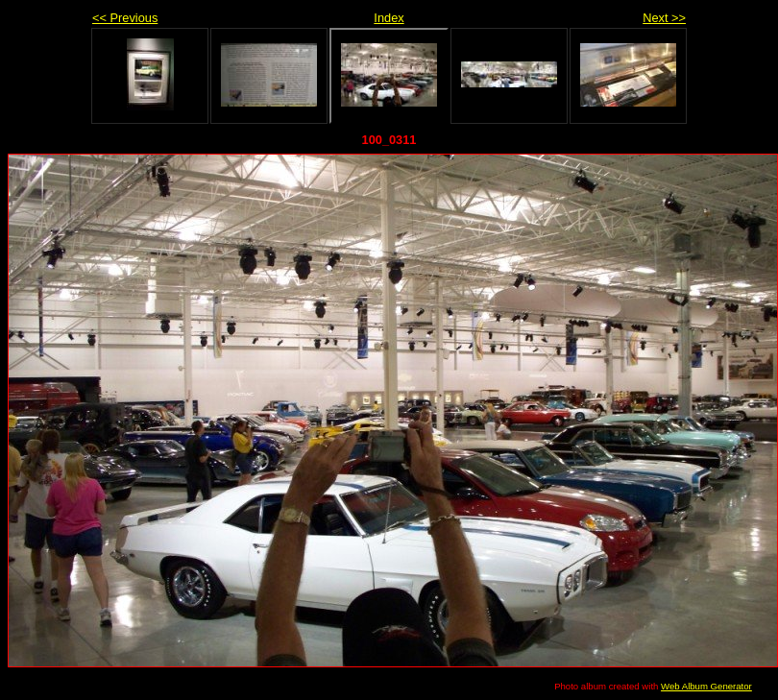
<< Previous (125, 18)
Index (389, 18)
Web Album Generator (706, 686)
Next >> (664, 18)
